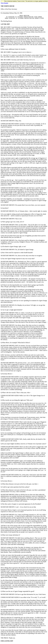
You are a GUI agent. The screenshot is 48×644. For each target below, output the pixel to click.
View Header (4, 3)
